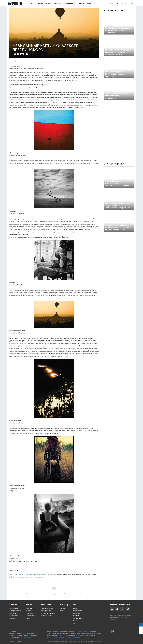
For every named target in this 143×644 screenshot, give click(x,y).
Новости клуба (77, 611)
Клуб (89, 3)
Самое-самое (14, 608)
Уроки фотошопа (46, 611)
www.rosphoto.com (122, 617)
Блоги (75, 623)
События (31, 3)
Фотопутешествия (15, 611)
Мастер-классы (31, 616)
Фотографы (76, 616)
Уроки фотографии (47, 608)
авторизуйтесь (40, 594)
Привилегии (77, 613)
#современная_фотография (24, 62)
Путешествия (69, 3)
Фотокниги (76, 621)
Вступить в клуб (78, 618)
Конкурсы (29, 611)
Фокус (41, 3)
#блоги (12, 62)
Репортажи (29, 613)
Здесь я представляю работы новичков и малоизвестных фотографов (32, 574)
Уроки (49, 3)
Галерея (81, 3)
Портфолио (13, 613)
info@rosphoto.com (25, 637)
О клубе (75, 608)
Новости (29, 618)
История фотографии (48, 613)
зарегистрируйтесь (55, 594)
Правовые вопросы (47, 616)
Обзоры (62, 611)
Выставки (29, 608)
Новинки (62, 608)
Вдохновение (14, 616)
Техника (57, 3)
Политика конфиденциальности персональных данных (63, 637)
